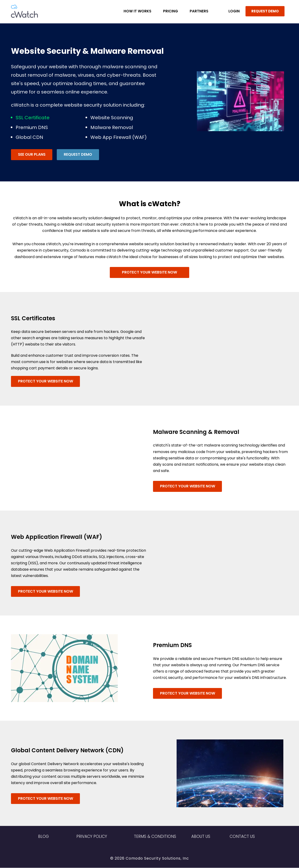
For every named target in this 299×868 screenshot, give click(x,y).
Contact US (242, 837)
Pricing (171, 11)
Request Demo (78, 154)
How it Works (137, 11)
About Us (201, 837)
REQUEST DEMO (265, 11)
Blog (43, 837)
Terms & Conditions (155, 837)
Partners (199, 11)
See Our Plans (32, 154)
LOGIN (234, 11)
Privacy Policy (92, 837)
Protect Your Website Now (149, 272)
